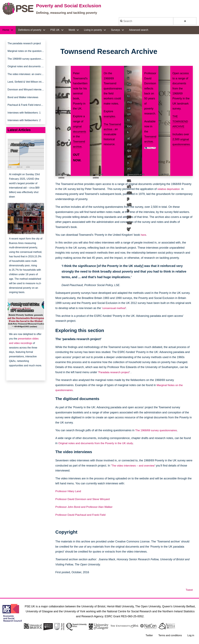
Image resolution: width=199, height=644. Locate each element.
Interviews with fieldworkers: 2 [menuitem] (24, 126)
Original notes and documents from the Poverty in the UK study (97, 443)
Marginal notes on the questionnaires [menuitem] (27, 52)
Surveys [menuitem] (116, 30)
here (143, 235)
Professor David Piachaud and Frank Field (82, 515)
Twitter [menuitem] (149, 636)
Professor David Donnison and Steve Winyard (84, 499)
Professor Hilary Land (69, 491)
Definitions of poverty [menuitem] (30, 30)
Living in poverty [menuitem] (93, 30)
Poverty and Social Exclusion (69, 6)
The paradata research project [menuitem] (24, 44)
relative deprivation (169, 189)
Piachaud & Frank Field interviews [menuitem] (26, 109)
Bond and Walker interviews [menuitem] (23, 101)
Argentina (18, 215)
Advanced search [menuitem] (139, 30)
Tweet (189, 590)
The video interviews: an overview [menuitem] (26, 76)
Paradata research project (115, 372)
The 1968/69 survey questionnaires (157, 430)
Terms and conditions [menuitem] (170, 636)
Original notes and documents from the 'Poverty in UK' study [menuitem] (27, 68)
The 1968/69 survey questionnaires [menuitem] (27, 60)
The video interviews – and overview (134, 466)
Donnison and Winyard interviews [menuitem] (26, 93)
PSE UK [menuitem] (55, 30)
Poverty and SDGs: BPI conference (25, 313)
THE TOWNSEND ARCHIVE (180, 121)
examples (110, 116)
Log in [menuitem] (191, 636)
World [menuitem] (72, 30)
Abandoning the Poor (22, 153)
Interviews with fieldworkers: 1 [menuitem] (24, 117)
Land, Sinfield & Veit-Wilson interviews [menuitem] (27, 85)
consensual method (114, 308)
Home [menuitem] (6, 30)
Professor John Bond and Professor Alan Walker (85, 507)
